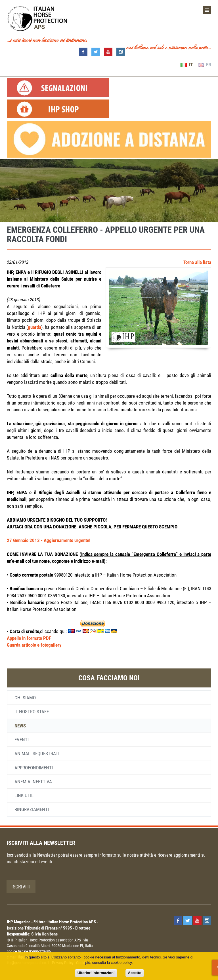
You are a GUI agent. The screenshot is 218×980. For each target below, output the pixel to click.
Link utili (25, 795)
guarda (34, 327)
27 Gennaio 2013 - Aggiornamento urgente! (49, 540)
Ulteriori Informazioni (96, 973)
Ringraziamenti (32, 809)
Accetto (135, 973)
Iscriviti (21, 887)
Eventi (22, 740)
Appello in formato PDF (29, 638)
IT (187, 65)
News (20, 726)
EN (205, 65)
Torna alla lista (197, 262)
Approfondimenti (34, 768)
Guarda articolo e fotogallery (34, 645)
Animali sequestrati (37, 753)
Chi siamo (25, 698)
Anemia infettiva (33, 782)
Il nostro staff (32, 712)
